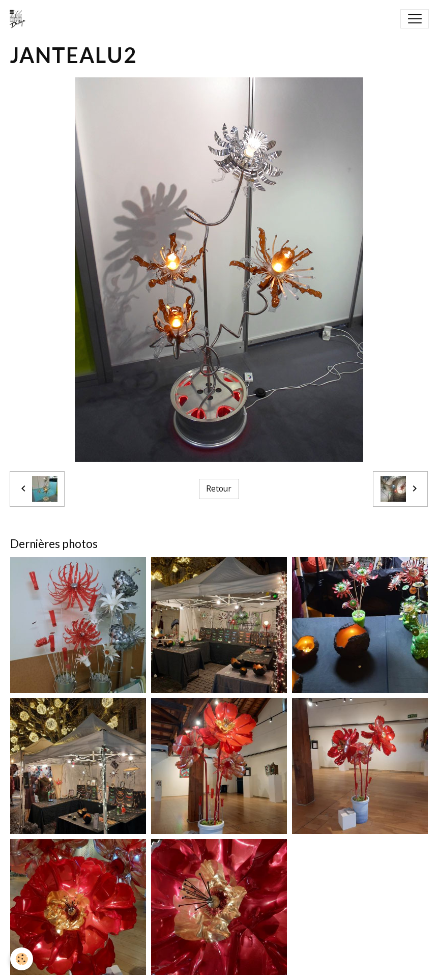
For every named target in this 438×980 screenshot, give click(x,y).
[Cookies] (22, 959)
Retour (219, 488)
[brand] (20, 19)
